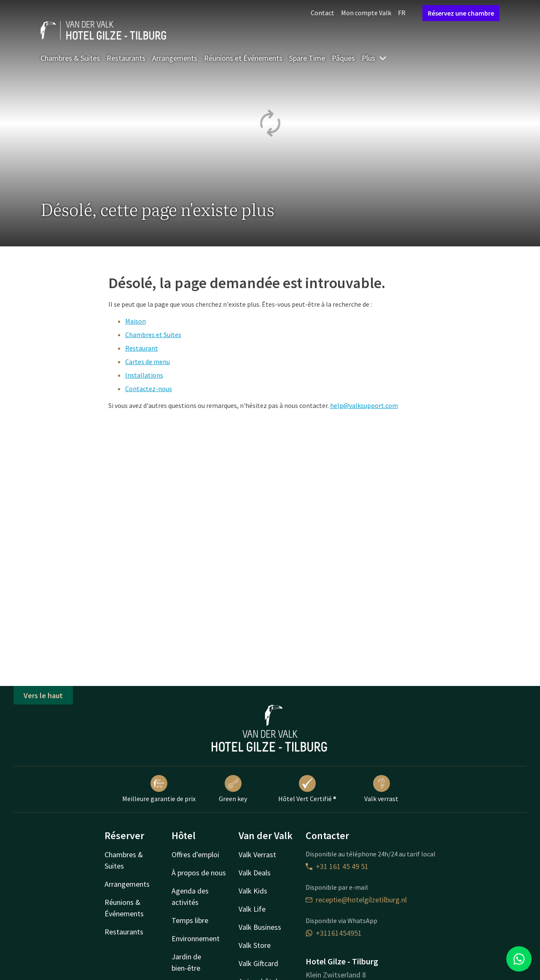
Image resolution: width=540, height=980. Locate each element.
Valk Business (260, 927)
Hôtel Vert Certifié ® (307, 789)
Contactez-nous (149, 389)
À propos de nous (199, 873)
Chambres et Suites (153, 335)
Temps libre (190, 920)
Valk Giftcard (258, 963)
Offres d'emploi (195, 854)
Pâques (343, 58)
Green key (233, 789)
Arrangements (175, 58)
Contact (322, 13)
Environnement (196, 938)
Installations (144, 375)
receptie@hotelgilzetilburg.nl (356, 900)
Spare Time (307, 58)
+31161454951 (334, 933)
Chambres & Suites (70, 58)
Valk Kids (253, 891)
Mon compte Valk (366, 13)
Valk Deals (255, 873)
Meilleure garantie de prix (159, 789)
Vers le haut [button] (43, 695)
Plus (374, 58)
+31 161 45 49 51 (337, 866)
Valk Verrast (257, 854)
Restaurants (126, 58)
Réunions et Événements (243, 58)
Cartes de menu (148, 362)
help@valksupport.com (364, 405)
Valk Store (255, 945)
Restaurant (142, 348)
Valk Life (252, 909)
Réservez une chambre (461, 13)
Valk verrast (381, 789)
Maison (136, 321)
